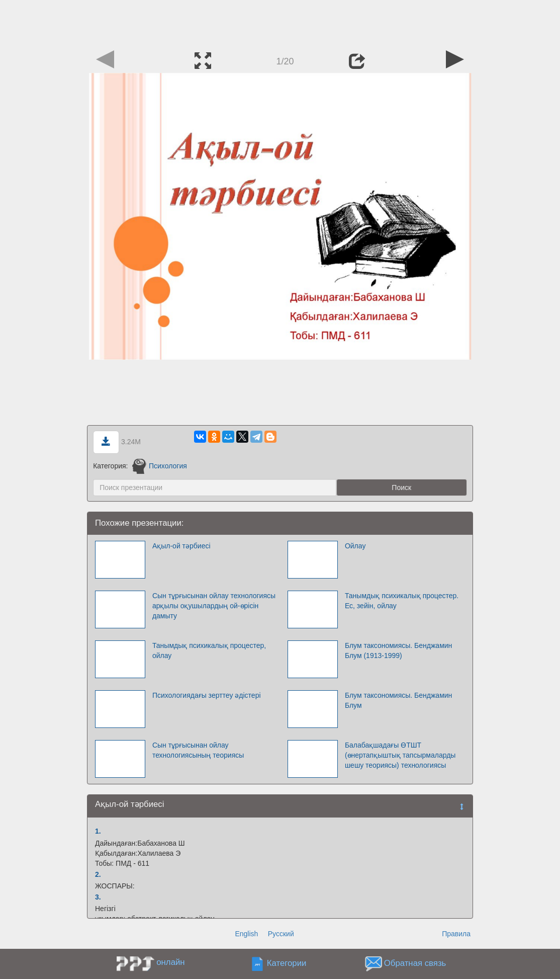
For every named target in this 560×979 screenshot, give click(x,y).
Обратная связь (415, 964)
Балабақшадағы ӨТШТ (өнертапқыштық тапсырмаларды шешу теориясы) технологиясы (400, 755)
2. (98, 874)
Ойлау (355, 546)
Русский (281, 934)
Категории (287, 964)
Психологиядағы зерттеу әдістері (207, 695)
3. (98, 897)
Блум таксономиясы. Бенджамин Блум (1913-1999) (398, 650)
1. (98, 831)
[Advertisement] (280, 23)
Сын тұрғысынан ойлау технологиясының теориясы (198, 750)
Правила (456, 934)
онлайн (170, 962)
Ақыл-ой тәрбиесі (181, 546)
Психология (159, 466)
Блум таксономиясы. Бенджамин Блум (398, 700)
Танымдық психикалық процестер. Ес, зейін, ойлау (402, 601)
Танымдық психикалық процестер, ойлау (209, 650)
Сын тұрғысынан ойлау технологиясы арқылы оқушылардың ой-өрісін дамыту (214, 606)
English (246, 934)
